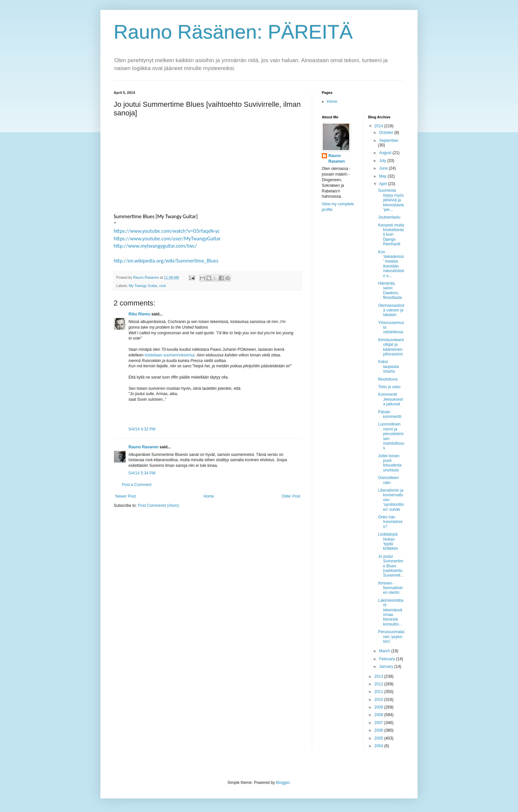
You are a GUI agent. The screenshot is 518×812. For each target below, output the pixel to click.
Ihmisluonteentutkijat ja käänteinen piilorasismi (391, 347)
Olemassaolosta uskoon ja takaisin (391, 310)
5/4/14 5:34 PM (142, 473)
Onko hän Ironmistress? (390, 522)
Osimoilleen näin (388, 480)
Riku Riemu (139, 314)
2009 (379, 707)
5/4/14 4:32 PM (142, 429)
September (389, 141)
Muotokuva (388, 379)
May (383, 176)
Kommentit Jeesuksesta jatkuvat (390, 399)
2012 (379, 684)
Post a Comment (137, 485)
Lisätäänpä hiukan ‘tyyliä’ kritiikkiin (388, 541)
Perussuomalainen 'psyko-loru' (391, 637)
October (387, 133)
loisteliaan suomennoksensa (170, 355)
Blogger (283, 783)
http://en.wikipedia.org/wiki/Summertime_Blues (166, 261)
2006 (379, 730)
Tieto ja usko (389, 387)
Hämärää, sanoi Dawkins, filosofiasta (390, 290)
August (386, 153)
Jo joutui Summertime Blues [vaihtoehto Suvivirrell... (391, 566)
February (387, 659)
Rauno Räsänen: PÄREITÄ (233, 32)
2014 (379, 126)
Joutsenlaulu (389, 217)
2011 (379, 692)
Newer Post (126, 496)
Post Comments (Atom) (158, 506)
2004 (379, 746)
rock (163, 286)
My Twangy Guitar (143, 286)
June (384, 168)
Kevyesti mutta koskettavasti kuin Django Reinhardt (391, 235)
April (383, 184)
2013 (379, 676)
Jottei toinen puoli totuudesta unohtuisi (390, 463)
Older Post (291, 496)
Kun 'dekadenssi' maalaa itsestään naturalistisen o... (391, 264)
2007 (379, 723)
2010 (379, 700)
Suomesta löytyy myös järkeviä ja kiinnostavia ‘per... (391, 200)
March (385, 651)
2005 (379, 738)
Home (209, 496)
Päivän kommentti (389, 414)
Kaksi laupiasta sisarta (388, 366)
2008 (379, 715)
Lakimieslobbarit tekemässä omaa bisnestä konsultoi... (391, 612)
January (387, 667)
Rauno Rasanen (144, 447)
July (383, 161)
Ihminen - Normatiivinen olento (390, 588)
